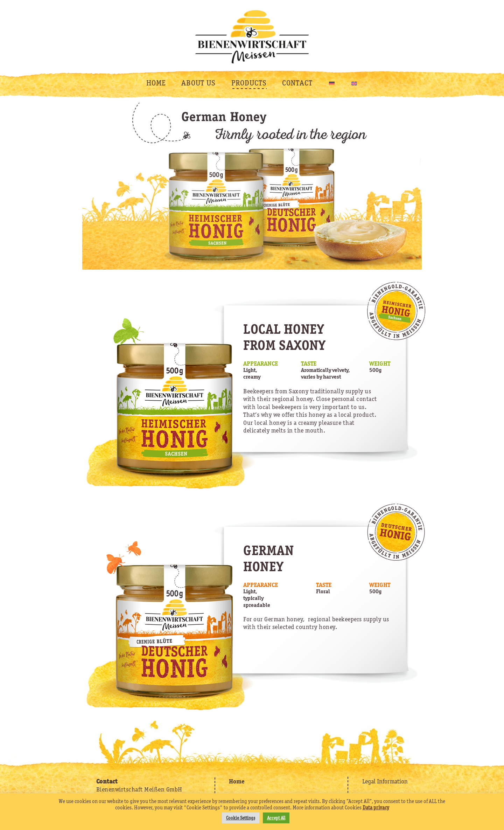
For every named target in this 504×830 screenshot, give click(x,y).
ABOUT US (198, 83)
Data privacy (376, 808)
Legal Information (385, 781)
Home (237, 781)
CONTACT (297, 83)
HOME (156, 83)
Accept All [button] (276, 818)
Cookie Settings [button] (241, 818)
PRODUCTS (249, 83)
